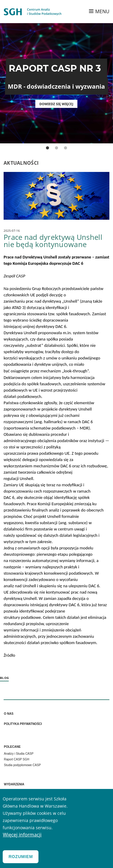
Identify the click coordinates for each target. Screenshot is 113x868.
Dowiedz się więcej (56, 104)
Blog (4, 678)
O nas (9, 714)
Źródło (9, 655)
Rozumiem (21, 857)
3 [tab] (66, 148)
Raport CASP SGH (17, 759)
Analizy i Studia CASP (19, 754)
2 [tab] (56, 148)
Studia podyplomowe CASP (22, 765)
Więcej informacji (22, 835)
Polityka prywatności (23, 724)
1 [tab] (47, 148)
